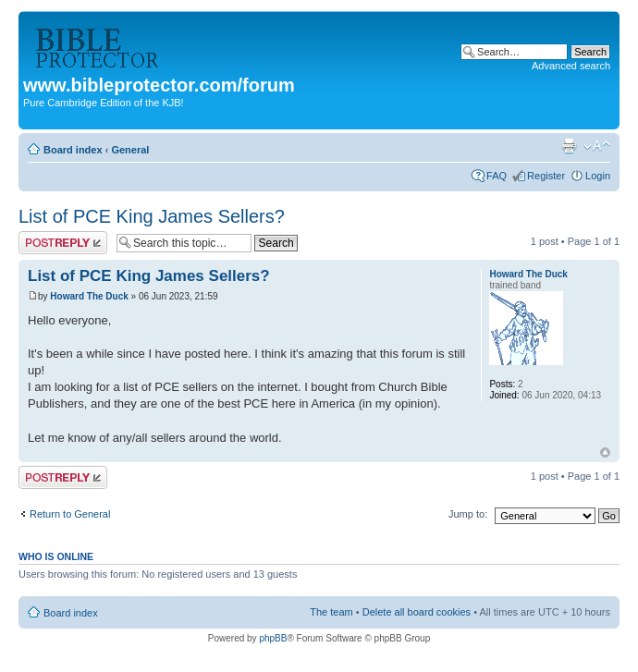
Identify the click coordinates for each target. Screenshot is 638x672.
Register (546, 176)
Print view (569, 146)
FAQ (497, 176)
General (130, 150)
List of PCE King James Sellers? (152, 216)
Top (605, 452)
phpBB (273, 638)
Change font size (597, 146)
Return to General (70, 514)
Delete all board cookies (417, 612)
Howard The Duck (89, 296)
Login (598, 176)
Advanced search (571, 66)
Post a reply (63, 243)
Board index (73, 150)
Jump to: (468, 514)
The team (331, 612)
